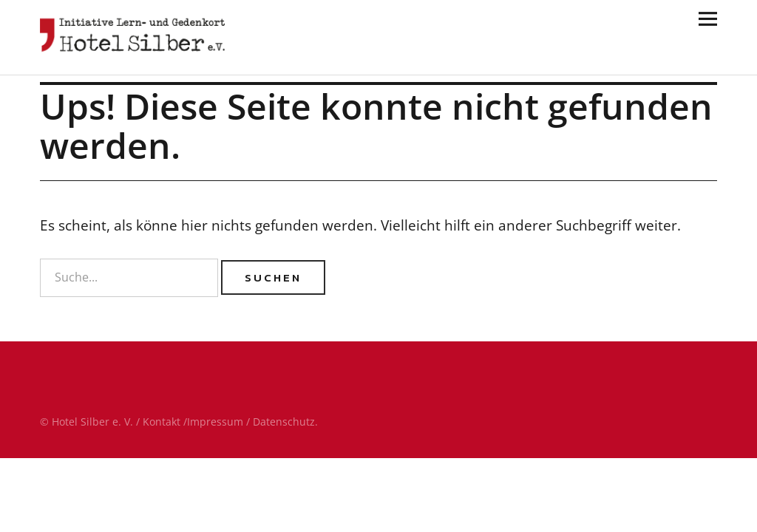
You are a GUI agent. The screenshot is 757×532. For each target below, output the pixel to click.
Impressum (215, 422)
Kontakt (162, 422)
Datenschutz (284, 422)
